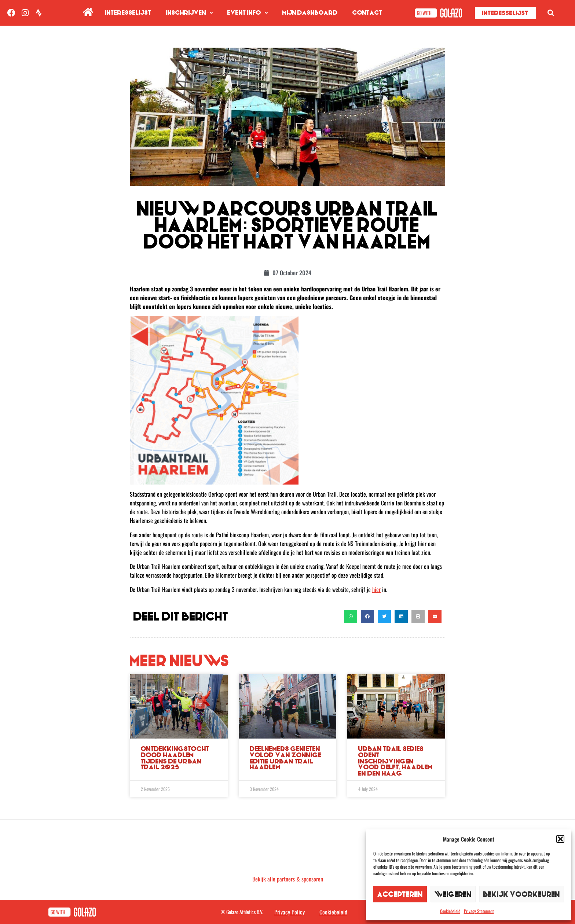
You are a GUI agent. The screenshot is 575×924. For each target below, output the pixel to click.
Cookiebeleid (450, 911)
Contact (367, 13)
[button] (560, 839)
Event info (248, 13)
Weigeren (453, 894)
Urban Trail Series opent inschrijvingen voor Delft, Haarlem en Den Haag (395, 761)
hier (376, 589)
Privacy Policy (290, 912)
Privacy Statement (479, 911)
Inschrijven (189, 13)
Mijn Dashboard (310, 13)
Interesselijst (128, 13)
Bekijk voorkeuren (522, 894)
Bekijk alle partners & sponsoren (288, 879)
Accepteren (400, 894)
